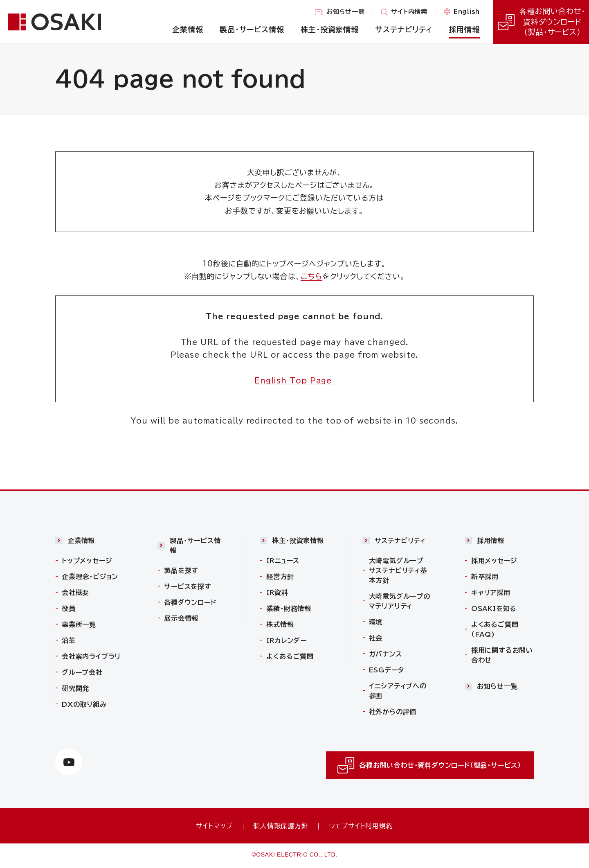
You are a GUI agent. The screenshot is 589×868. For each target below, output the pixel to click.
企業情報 (81, 541)
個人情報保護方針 (281, 826)
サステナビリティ (400, 541)
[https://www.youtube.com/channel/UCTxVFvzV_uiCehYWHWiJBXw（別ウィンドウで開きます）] (69, 762)
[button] (90, 543)
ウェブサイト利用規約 (361, 826)
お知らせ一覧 (346, 13)
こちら (311, 277)
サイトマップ (214, 826)
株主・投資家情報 (298, 541)
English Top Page (294, 381)
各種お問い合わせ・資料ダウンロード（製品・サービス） (541, 22)
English (467, 12)
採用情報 (491, 541)
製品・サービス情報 (195, 546)
